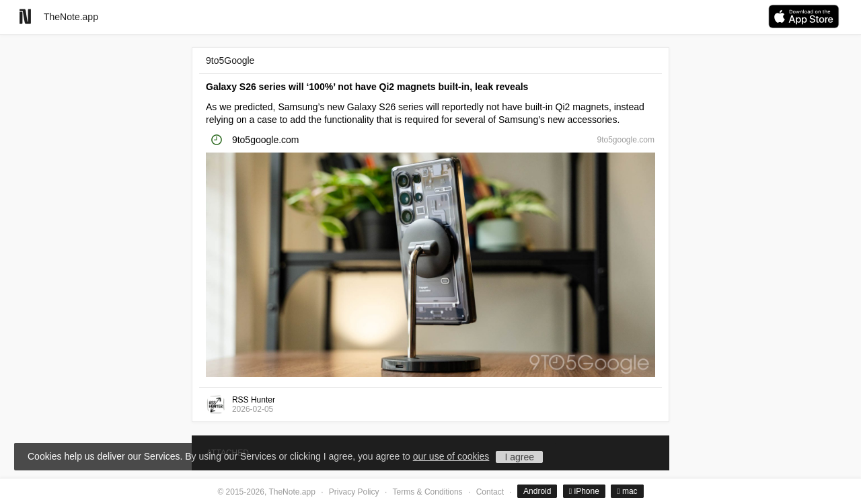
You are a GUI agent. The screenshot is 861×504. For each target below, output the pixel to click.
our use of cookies (451, 456)
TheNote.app (71, 17)
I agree (519, 457)
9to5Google (230, 60)
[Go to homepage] (25, 16)
